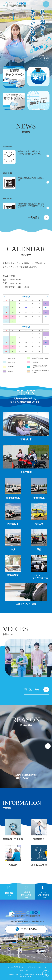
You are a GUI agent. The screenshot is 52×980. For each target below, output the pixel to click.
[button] (48, 746)
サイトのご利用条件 (13, 967)
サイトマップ (25, 971)
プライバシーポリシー (35, 967)
